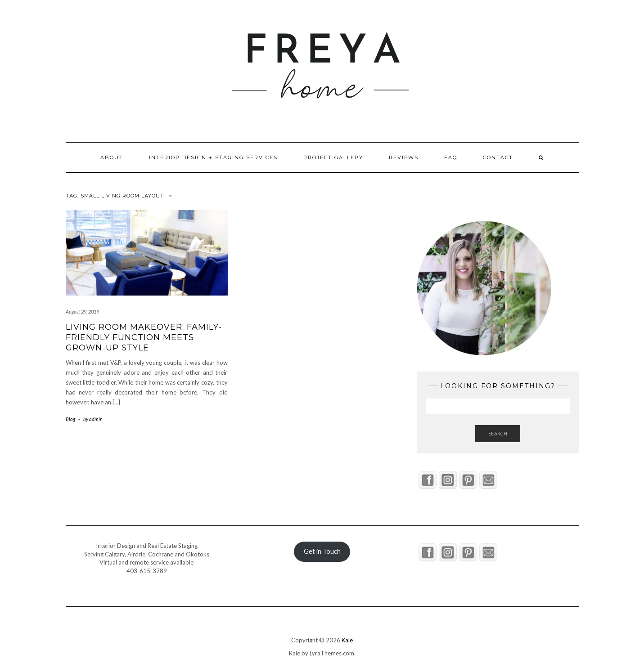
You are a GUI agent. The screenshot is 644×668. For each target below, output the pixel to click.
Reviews (404, 157)
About (112, 157)
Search (498, 433)
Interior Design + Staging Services (213, 157)
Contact (498, 157)
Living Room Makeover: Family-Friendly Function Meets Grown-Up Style (144, 338)
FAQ (451, 157)
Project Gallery (333, 157)
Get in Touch (322, 551)
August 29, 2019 (82, 312)
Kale (347, 640)
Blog (70, 419)
